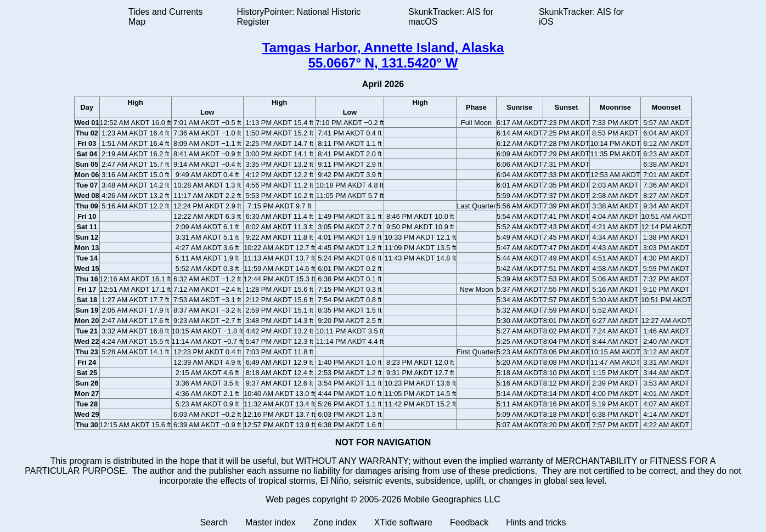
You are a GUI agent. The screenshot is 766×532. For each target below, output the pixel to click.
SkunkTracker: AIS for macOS (451, 17)
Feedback (469, 522)
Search (214, 522)
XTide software (403, 522)
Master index (271, 522)
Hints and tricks (536, 522)
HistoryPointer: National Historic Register (299, 17)
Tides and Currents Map (165, 17)
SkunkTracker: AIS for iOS (581, 17)
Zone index (335, 522)
